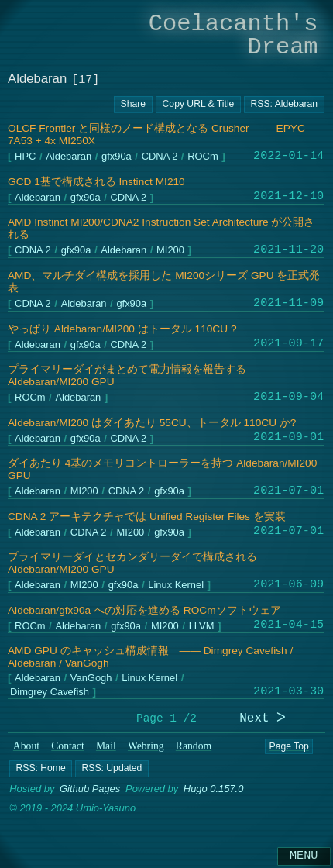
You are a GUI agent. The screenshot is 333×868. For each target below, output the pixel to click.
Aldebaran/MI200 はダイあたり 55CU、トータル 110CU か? (152, 423)
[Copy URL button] (133, 105)
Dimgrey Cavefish (50, 692)
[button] (41, 768)
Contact (68, 746)
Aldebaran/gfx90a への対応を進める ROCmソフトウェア (144, 610)
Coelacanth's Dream (233, 35)
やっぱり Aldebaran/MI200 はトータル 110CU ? (122, 329)
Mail (106, 746)
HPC (25, 157)
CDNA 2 (160, 157)
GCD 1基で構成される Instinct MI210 (96, 182)
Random (194, 746)
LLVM (202, 627)
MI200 (170, 251)
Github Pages (90, 789)
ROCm (203, 157)
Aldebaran (69, 157)
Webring (146, 746)
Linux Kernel (176, 586)
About (26, 746)
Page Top (288, 746)
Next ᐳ (263, 719)
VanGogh (91, 679)
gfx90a (117, 157)
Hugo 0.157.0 (214, 789)
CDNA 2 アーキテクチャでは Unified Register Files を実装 (147, 517)
